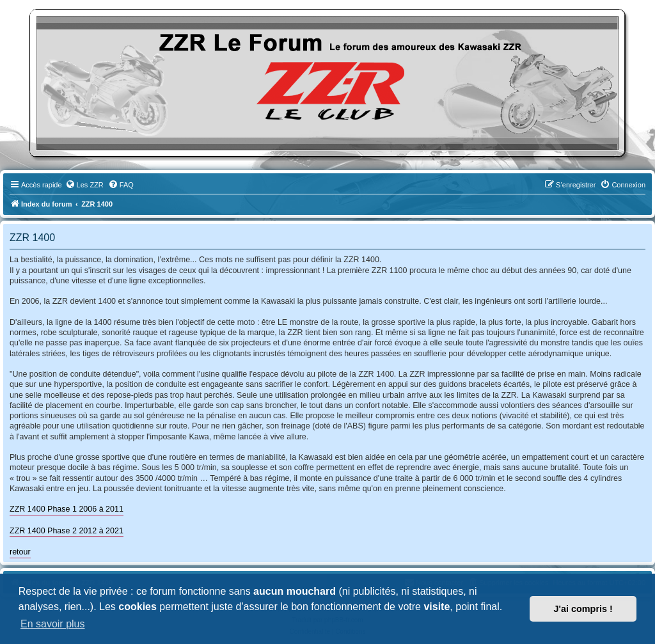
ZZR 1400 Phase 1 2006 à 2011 (67, 509)
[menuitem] (84, 185)
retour (20, 552)
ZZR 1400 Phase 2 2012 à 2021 (67, 531)
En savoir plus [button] (53, 624)
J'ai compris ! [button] (583, 609)
